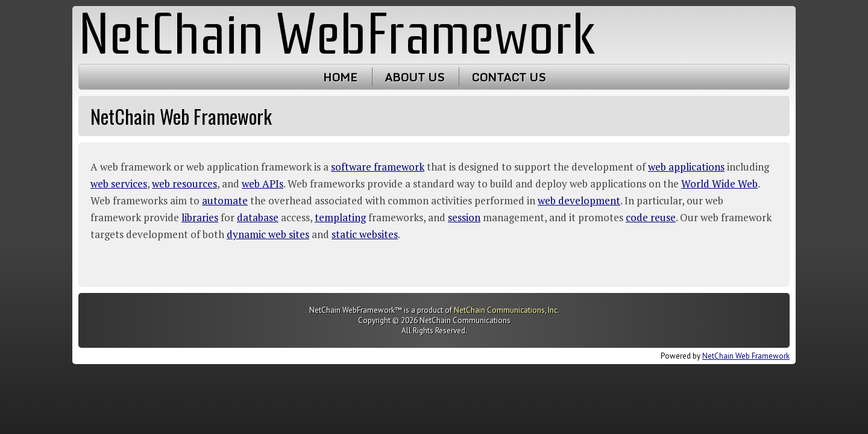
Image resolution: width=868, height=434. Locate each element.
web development (579, 200)
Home (340, 77)
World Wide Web (719, 184)
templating (340, 217)
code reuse (651, 217)
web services (119, 184)
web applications (686, 167)
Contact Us (508, 77)
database (258, 217)
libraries (200, 217)
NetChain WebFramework (337, 35)
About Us (414, 77)
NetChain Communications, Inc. (507, 310)
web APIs (263, 184)
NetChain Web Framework (746, 356)
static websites (365, 234)
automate (225, 200)
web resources (184, 184)
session (464, 217)
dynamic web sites (268, 234)
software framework (378, 167)
